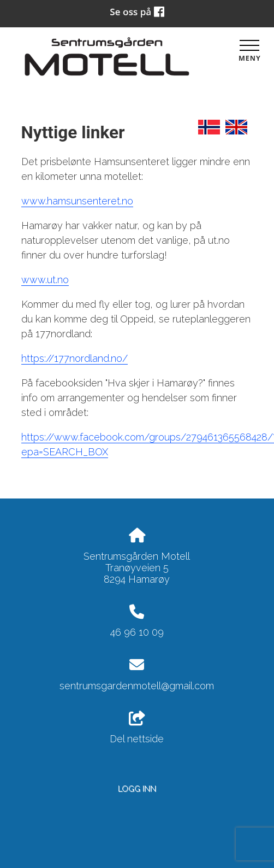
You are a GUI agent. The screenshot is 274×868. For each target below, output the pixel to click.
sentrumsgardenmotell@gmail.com (137, 686)
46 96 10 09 (137, 632)
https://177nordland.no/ (75, 358)
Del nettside (137, 728)
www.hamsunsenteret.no (77, 201)
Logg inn (137, 788)
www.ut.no (45, 280)
